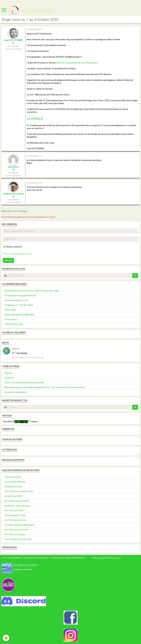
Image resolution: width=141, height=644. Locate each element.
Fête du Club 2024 (13, 477)
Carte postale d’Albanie (15, 482)
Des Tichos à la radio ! (14, 510)
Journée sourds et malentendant (19, 525)
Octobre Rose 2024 (13, 496)
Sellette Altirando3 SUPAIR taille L (20, 315)
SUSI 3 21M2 (10, 310)
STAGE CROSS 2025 (14, 324)
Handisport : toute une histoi (17, 506)
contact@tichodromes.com (109, 558)
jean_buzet (13, 167)
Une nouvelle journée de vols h (18, 539)
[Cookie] (6, 638)
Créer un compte (9, 254)
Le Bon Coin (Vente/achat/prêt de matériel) (24, 383)
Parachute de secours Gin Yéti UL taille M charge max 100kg (32, 291)
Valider (8, 260)
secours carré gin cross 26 (16, 300)
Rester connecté (12, 247)
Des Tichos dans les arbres (17, 530)
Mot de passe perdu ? (25, 254)
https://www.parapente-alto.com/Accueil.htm (77, 63)
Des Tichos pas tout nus (15, 520)
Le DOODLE (35, 119)
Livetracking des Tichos (15, 515)
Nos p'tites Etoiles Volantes (17, 501)
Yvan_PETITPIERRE (13, 40)
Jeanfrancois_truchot (13, 194)
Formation (9, 378)
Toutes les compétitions (15, 392)
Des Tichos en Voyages (15, 534)
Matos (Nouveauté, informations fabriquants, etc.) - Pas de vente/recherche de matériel (45, 387)
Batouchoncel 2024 (13, 487)
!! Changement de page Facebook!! (20, 296)
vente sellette (11, 319)
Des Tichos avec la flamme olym (19, 491)
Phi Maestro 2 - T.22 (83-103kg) (19, 305)
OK (135, 276)
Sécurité (8, 373)
